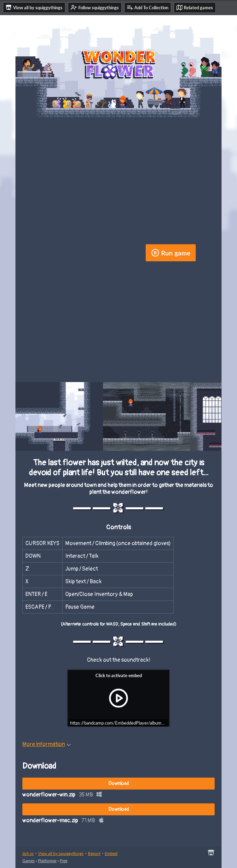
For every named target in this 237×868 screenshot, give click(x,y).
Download (119, 784)
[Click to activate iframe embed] (118, 698)
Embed (111, 853)
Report (94, 853)
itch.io (28, 853)
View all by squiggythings (61, 853)
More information (47, 744)
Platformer (47, 861)
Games (29, 861)
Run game (171, 253)
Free (64, 861)
